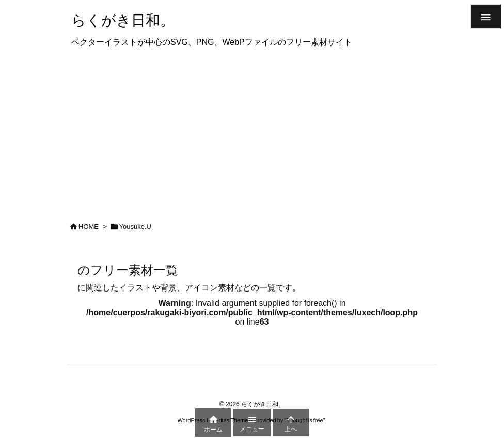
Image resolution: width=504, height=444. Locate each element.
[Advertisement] (252, 131)
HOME (89, 227)
